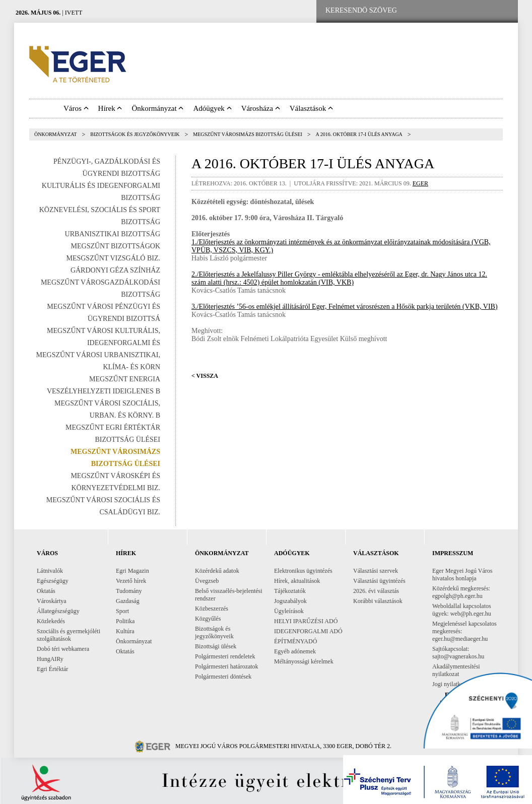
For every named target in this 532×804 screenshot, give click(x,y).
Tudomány (129, 591)
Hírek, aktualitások (297, 581)
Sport (122, 611)
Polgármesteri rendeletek (225, 656)
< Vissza (205, 376)
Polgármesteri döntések (223, 677)
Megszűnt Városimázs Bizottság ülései (248, 134)
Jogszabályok (290, 601)
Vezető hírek (131, 581)
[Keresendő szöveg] (361, 11)
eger (420, 183)
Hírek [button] (110, 108)
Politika (125, 621)
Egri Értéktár (52, 669)
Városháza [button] (261, 108)
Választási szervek (376, 571)
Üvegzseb (207, 581)
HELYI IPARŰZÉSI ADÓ (306, 621)
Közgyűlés (208, 619)
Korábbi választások (378, 601)
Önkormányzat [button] (157, 108)
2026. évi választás (376, 591)
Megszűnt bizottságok (116, 246)
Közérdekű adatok (217, 571)
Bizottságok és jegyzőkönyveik (135, 134)
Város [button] (76, 108)
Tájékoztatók (290, 591)
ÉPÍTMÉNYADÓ (295, 641)
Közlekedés (51, 621)
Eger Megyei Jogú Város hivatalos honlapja (462, 575)
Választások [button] (311, 108)
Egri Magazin (132, 571)
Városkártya (52, 601)
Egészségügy (53, 581)
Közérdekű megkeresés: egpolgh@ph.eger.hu (461, 592)
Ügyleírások (289, 611)
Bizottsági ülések (216, 646)
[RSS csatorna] (502, 11)
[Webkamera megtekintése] (471, 11)
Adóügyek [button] (212, 108)
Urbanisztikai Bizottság (113, 234)
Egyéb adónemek (295, 651)
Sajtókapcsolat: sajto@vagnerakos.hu (458, 653)
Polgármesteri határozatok (227, 666)
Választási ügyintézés (379, 581)
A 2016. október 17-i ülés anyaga (359, 134)
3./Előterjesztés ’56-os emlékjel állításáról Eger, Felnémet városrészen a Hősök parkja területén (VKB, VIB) (345, 307)
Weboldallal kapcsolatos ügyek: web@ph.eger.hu (462, 610)
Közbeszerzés (212, 609)
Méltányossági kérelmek (304, 661)
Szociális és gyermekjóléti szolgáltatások (69, 635)
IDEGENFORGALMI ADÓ (308, 631)
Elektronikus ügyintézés (303, 571)
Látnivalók (50, 571)
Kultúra (125, 631)
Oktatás (46, 591)
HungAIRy (50, 659)
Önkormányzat (55, 134)
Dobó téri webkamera (63, 649)
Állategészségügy (58, 611)
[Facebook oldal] (439, 11)
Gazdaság (128, 601)
